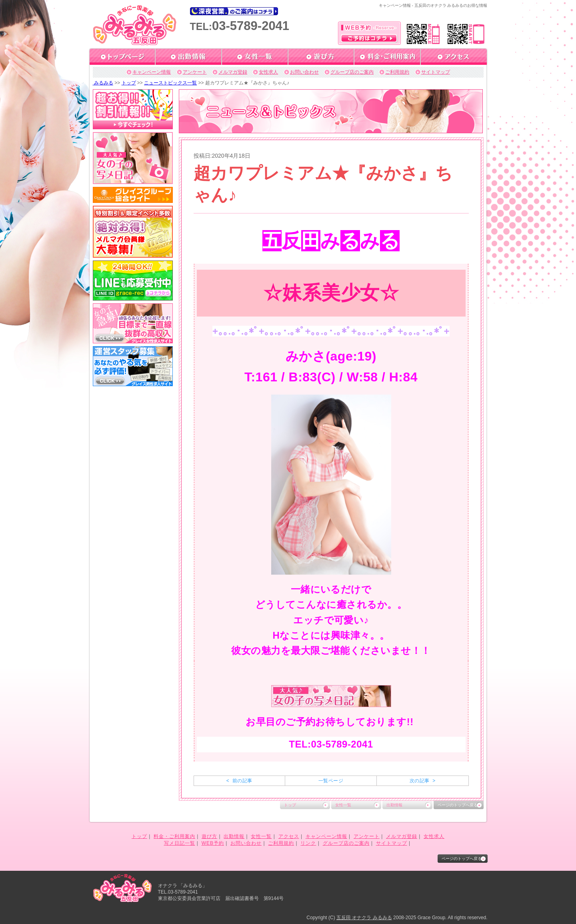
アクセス (289, 836)
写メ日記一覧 (180, 843)
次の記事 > (423, 781)
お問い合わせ (304, 72)
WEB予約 (213, 843)
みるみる (103, 83)
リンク (308, 843)
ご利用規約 (397, 72)
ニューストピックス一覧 (170, 83)
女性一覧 (343, 805)
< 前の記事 (239, 781)
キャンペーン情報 (152, 72)
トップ (129, 83)
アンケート (195, 72)
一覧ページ (331, 781)
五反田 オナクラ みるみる (364, 918)
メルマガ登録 (233, 72)
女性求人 (268, 72)
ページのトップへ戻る (458, 805)
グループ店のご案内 (352, 72)
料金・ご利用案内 (174, 836)
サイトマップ (436, 72)
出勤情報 (394, 805)
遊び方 (209, 836)
